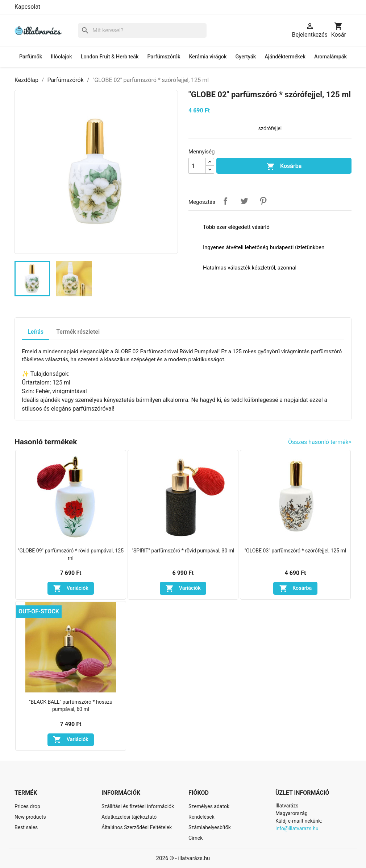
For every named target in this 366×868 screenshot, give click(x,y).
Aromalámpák (330, 57)
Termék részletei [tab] (78, 332)
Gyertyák (246, 57)
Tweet (244, 201)
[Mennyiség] (197, 166)
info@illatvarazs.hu (297, 828)
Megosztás (225, 201)
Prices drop (27, 806)
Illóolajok (61, 57)
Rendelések (201, 817)
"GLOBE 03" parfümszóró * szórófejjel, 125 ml (296, 551)
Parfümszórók (164, 57)
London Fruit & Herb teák (110, 57)
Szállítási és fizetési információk (138, 806)
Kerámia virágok (208, 57)
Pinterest (263, 201)
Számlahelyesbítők (210, 827)
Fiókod (199, 793)
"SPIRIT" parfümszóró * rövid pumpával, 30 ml (183, 551)
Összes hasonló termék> (320, 442)
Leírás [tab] (36, 332)
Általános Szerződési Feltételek (137, 827)
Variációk (71, 588)
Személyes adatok (209, 806)
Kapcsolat (27, 7)
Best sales (26, 827)
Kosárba (284, 166)
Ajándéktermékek (285, 57)
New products (30, 817)
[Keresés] (142, 31)
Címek (196, 838)
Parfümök (31, 57)
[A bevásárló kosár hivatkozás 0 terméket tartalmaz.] (339, 30)
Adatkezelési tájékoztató (129, 817)
